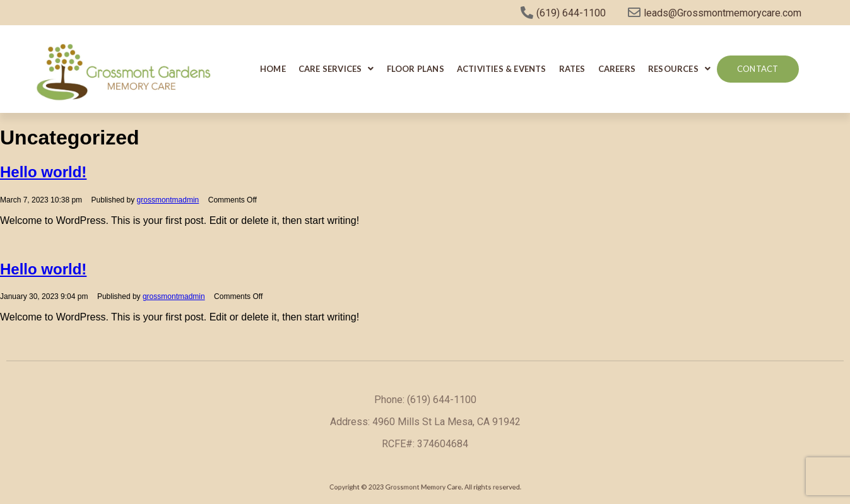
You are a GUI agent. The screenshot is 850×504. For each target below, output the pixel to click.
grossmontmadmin (168, 200)
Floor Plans (416, 69)
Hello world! (43, 172)
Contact (758, 69)
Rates (572, 69)
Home (273, 69)
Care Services (336, 69)
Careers (617, 69)
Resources (679, 69)
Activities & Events (502, 69)
